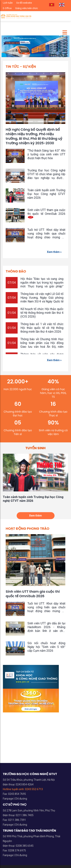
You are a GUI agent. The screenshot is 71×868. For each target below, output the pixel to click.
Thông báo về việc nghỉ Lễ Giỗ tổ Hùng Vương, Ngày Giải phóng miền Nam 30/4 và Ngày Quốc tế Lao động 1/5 (42, 300)
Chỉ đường (21, 799)
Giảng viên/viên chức (27, 8)
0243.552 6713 (34, 789)
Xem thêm (35, 516)
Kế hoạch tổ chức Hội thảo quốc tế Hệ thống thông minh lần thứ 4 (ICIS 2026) (42, 313)
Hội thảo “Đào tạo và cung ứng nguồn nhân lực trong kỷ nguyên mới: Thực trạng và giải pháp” (42, 284)
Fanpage (8, 799)
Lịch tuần (8, 3)
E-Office (7, 8)
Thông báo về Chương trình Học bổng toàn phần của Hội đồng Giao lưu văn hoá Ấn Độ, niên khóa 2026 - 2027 (42, 345)
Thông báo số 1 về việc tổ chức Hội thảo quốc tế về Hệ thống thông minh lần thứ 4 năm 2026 (42, 328)
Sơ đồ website (24, 3)
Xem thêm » (54, 252)
